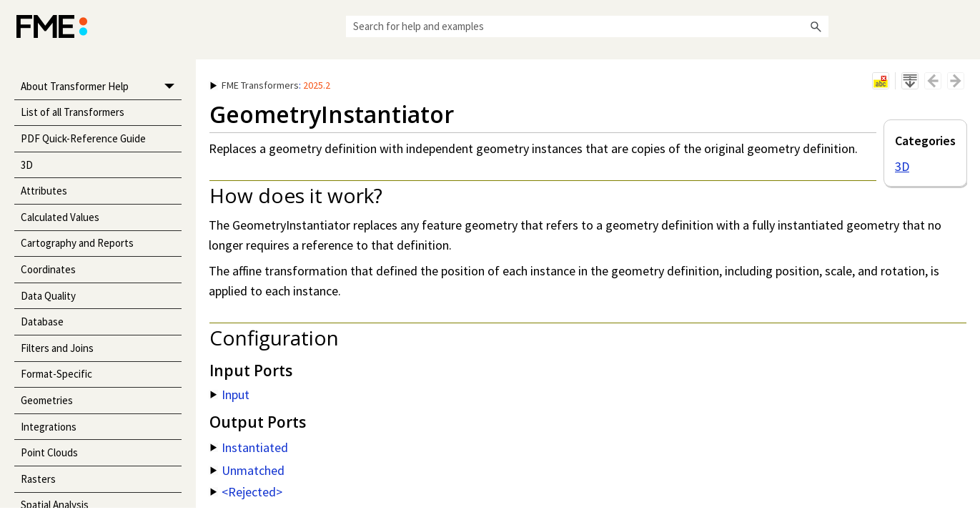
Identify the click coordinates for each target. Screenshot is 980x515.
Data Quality (48, 296)
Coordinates (48, 269)
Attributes (44, 191)
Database (42, 322)
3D (27, 165)
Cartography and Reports (77, 243)
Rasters (38, 479)
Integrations (49, 427)
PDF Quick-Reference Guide (83, 138)
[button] (816, 26)
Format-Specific (56, 374)
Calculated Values (60, 217)
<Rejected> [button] (246, 492)
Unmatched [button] (247, 470)
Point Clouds (49, 452)
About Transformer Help (101, 87)
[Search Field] (587, 26)
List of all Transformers (73, 112)
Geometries (47, 400)
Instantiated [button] (249, 447)
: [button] (270, 85)
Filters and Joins (57, 348)
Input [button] (230, 394)
